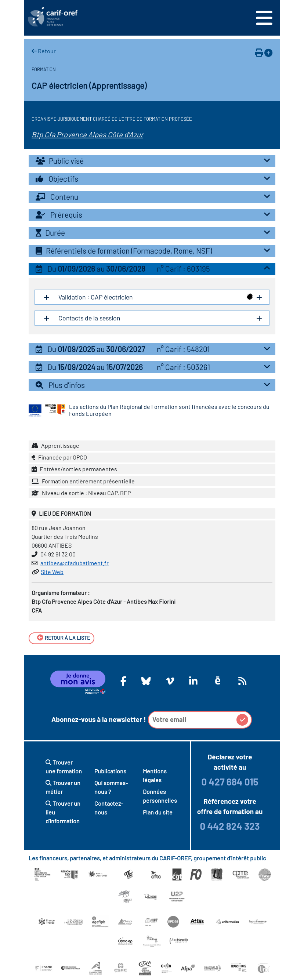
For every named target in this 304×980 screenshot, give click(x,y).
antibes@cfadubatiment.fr (75, 563)
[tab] (152, 161)
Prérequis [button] (155, 215)
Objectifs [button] (155, 179)
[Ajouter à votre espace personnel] (268, 52)
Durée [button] (155, 233)
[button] (152, 269)
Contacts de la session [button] (155, 318)
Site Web (52, 572)
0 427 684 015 (230, 782)
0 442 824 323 (230, 826)
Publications (110, 771)
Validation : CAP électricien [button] (155, 297)
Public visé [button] (155, 161)
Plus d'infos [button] (155, 385)
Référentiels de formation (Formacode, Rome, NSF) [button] (155, 251)
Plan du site (158, 812)
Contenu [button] (155, 197)
